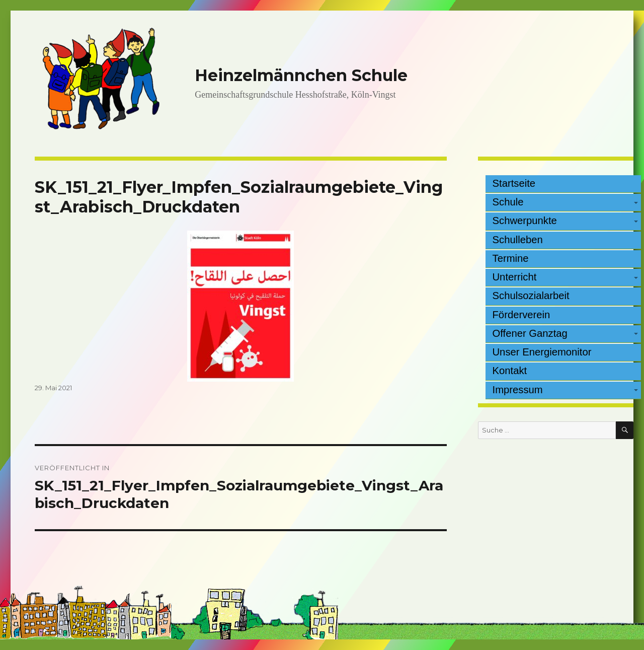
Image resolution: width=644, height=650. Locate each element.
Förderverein (521, 315)
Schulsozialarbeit (531, 296)
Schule (508, 202)
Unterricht (515, 277)
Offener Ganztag (530, 333)
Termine (511, 258)
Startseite (514, 183)
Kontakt (510, 371)
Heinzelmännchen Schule (301, 75)
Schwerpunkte (525, 221)
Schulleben (518, 240)
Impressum (518, 390)
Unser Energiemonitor (542, 352)
